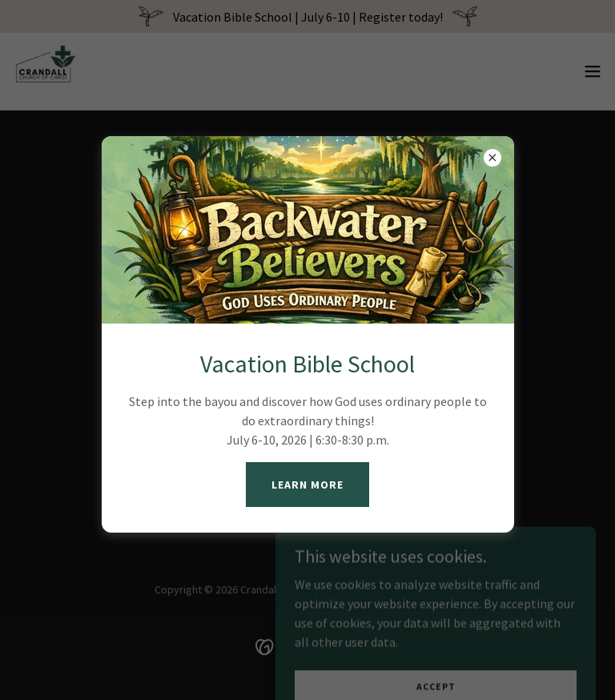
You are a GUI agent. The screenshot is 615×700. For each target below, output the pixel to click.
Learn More (307, 485)
